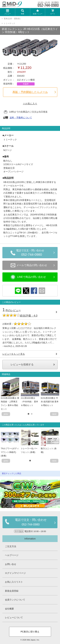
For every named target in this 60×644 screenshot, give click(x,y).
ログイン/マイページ (15, 573)
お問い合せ (11, 564)
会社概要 (9, 609)
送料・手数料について (21, 118)
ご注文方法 (11, 546)
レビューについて (14, 618)
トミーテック (9, 23)
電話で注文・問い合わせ (32, 253)
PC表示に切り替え (30, 632)
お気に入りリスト (14, 582)
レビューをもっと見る (14, 354)
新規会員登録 (12, 591)
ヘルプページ (12, 555)
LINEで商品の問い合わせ (28, 277)
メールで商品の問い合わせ (29, 265)
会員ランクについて (15, 600)
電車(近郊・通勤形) (12, 19)
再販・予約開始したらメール (30, 92)
